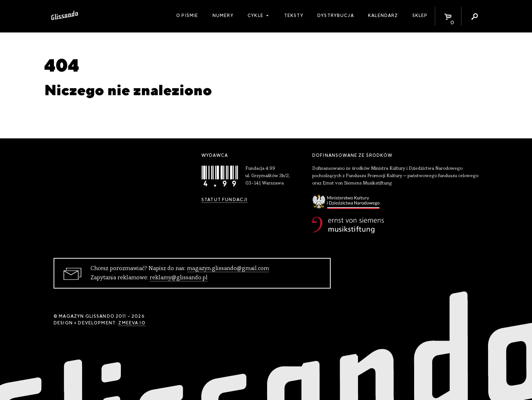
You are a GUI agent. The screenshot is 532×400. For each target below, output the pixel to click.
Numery (223, 15)
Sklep (420, 15)
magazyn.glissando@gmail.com (228, 269)
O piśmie (187, 15)
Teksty (294, 15)
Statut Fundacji (224, 200)
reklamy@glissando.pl (179, 278)
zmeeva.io (132, 323)
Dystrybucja (336, 15)
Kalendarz (383, 15)
